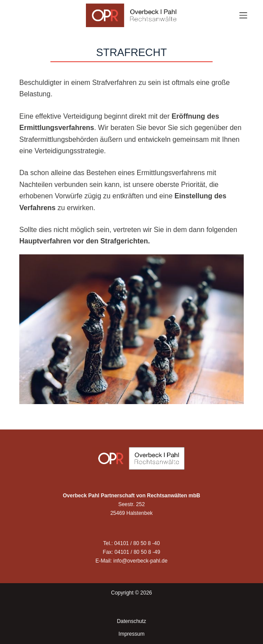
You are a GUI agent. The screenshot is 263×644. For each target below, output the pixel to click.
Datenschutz (132, 621)
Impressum (131, 634)
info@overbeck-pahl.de (141, 561)
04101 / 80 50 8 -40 (137, 543)
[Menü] (243, 15)
